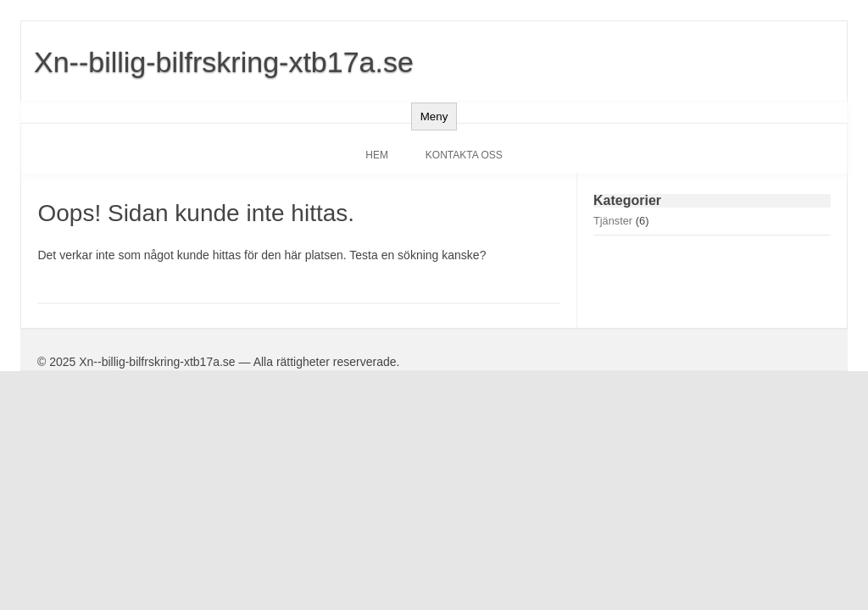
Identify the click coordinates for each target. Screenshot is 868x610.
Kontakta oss (464, 155)
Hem (377, 155)
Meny (434, 116)
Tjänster (613, 221)
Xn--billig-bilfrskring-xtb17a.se (224, 62)
